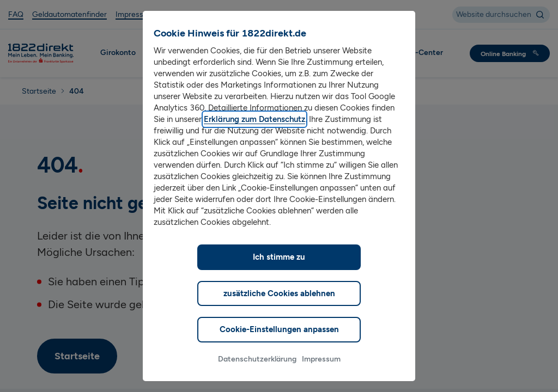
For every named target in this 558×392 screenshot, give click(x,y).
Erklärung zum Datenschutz (254, 136)
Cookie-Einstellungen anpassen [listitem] (279, 346)
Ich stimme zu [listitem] (279, 274)
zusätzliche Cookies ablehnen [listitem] (279, 310)
